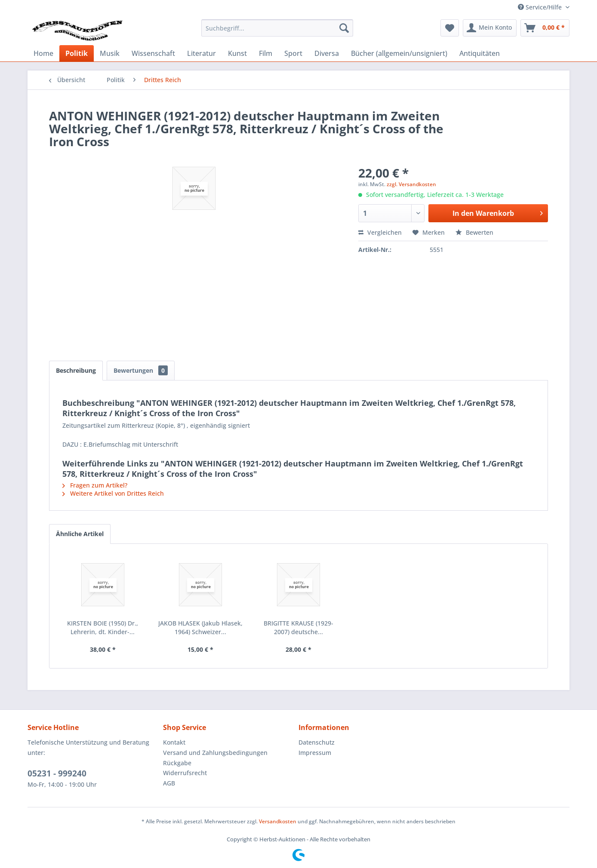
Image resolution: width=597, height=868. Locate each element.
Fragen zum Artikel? (95, 485)
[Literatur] (202, 53)
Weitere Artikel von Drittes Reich (113, 493)
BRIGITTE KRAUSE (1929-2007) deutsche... (298, 627)
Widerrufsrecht (185, 773)
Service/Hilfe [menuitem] (541, 7)
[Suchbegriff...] (277, 28)
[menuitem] (277, 28)
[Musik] (110, 53)
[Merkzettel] (450, 28)
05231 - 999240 (57, 773)
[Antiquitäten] (480, 53)
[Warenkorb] (545, 28)
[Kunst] (237, 53)
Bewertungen (141, 370)
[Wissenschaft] (153, 53)
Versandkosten (278, 821)
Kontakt (174, 742)
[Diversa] (327, 53)
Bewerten (474, 232)
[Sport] (293, 53)
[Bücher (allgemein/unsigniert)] (399, 53)
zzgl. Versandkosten (411, 184)
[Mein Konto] (490, 28)
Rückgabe (177, 763)
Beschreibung (76, 370)
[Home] (43, 53)
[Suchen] (344, 28)
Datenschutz (317, 742)
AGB (169, 783)
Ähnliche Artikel (80, 534)
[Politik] (77, 53)
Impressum (315, 753)
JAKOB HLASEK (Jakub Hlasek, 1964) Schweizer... (200, 627)
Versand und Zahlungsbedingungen (215, 753)
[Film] (266, 53)
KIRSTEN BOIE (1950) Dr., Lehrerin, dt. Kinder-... (103, 627)
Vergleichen (380, 232)
